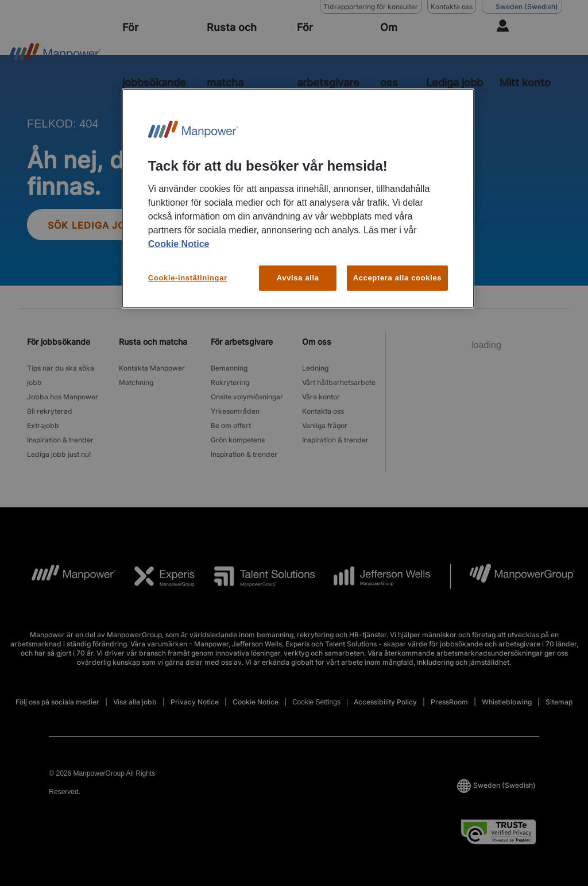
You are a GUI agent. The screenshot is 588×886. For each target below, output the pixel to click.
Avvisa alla (298, 278)
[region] (298, 199)
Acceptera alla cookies (398, 278)
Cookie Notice (179, 244)
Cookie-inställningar (188, 278)
